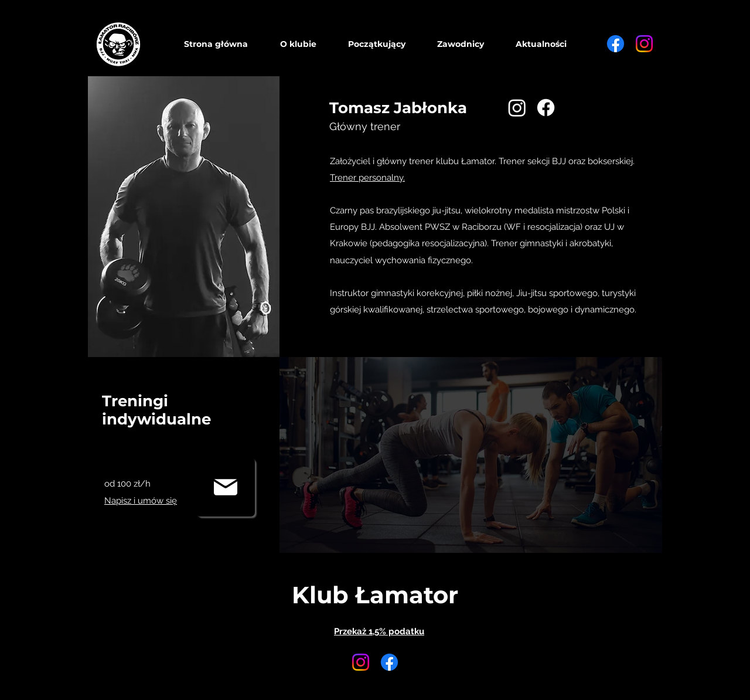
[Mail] (226, 487)
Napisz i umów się (141, 501)
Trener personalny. (367, 178)
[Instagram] (644, 44)
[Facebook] (616, 44)
